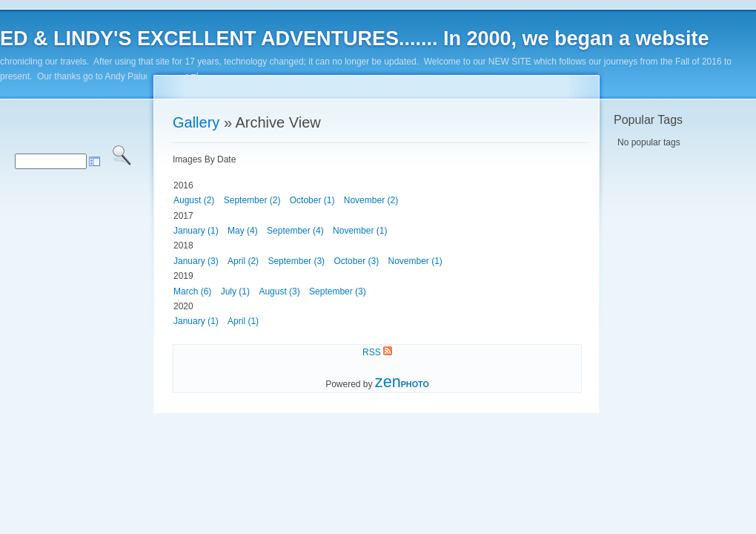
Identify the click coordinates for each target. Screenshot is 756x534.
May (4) (243, 231)
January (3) (196, 261)
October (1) (312, 200)
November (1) (360, 231)
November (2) (371, 200)
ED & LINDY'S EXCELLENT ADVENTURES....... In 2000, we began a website (355, 39)
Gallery (196, 122)
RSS (377, 352)
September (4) (295, 231)
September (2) (252, 200)
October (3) (356, 261)
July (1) (235, 291)
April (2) (243, 261)
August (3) (279, 291)
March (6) (192, 291)
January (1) (196, 231)
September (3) (296, 261)
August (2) (194, 200)
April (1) (243, 321)
